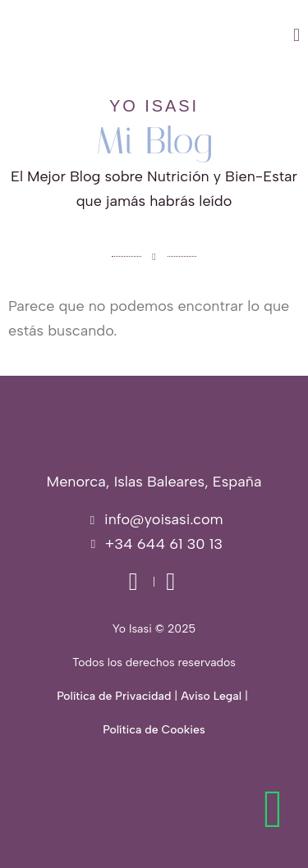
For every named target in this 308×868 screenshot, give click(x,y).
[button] (198, 35)
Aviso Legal (211, 696)
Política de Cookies (154, 730)
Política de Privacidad (114, 696)
